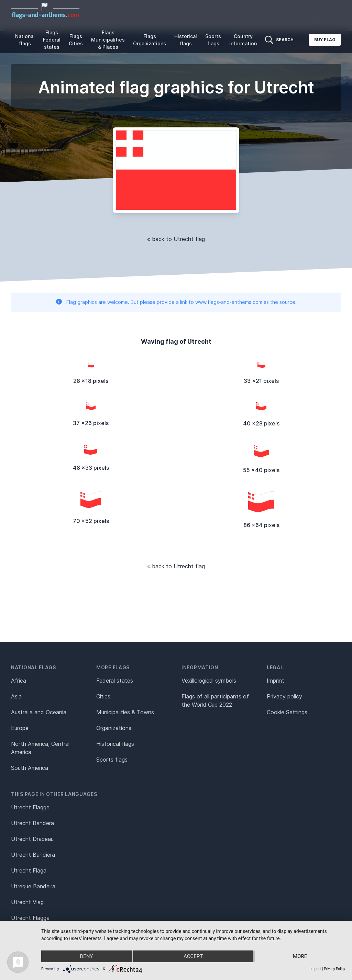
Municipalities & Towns (125, 712)
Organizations (114, 728)
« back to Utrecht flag (176, 239)
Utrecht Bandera (32, 823)
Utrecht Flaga (29, 870)
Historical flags (186, 40)
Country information (243, 40)
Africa (19, 681)
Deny (86, 956)
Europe (20, 728)
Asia (16, 696)
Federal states (115, 681)
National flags (25, 40)
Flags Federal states (52, 40)
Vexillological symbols (209, 681)
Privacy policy (284, 696)
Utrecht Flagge (30, 807)
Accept (193, 956)
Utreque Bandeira (33, 886)
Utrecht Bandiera (33, 855)
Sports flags (213, 40)
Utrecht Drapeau (32, 839)
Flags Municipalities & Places (108, 40)
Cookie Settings (287, 712)
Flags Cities (76, 40)
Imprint (276, 681)
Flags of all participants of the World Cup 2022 (215, 700)
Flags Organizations (150, 40)
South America (30, 768)
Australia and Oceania (39, 712)
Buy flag (325, 40)
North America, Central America (40, 748)
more (300, 956)
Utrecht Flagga (30, 918)
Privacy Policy (334, 969)
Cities (103, 696)
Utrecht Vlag (27, 902)
